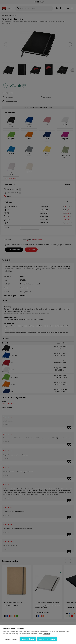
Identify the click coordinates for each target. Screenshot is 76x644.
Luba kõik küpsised (47, 639)
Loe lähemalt (47, 634)
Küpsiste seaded (11, 639)
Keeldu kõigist (28, 639)
